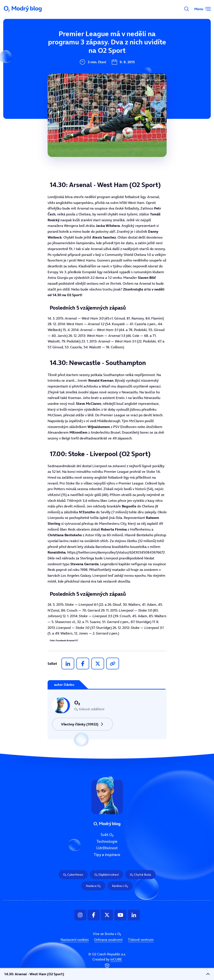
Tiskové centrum (141, 940)
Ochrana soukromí (108, 940)
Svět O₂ (79, 40)
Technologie (83, 55)
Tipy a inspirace (87, 84)
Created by (107, 963)
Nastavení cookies (75, 940)
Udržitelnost (84, 69)
